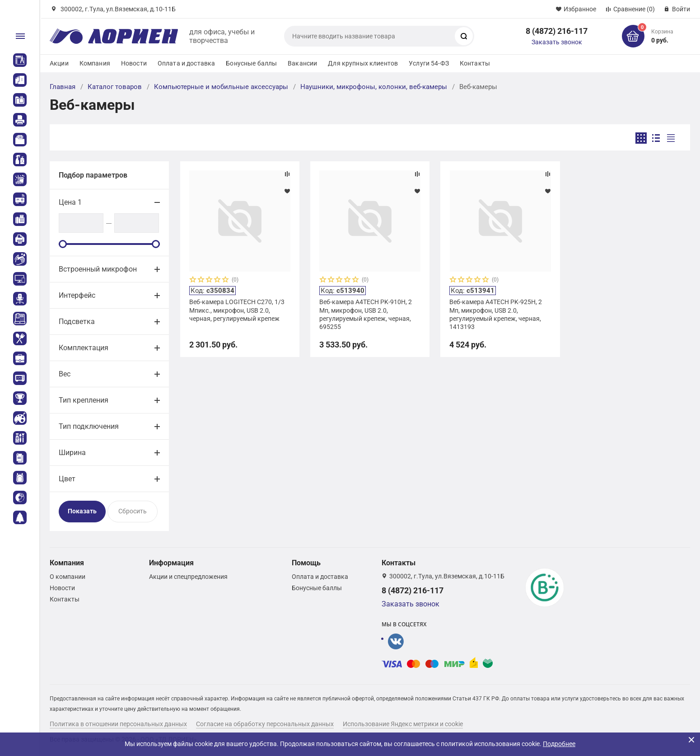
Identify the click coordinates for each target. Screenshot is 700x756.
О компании (68, 577)
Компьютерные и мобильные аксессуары (221, 87)
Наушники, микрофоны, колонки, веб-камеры (374, 87)
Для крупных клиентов (363, 63)
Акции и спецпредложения (188, 577)
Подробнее (559, 744)
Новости (134, 63)
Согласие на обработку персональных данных (265, 724)
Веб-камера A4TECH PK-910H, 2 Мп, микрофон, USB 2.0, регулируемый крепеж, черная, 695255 (366, 314)
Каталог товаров (115, 87)
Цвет (67, 479)
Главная (63, 87)
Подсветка (77, 322)
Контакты (475, 63)
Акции (59, 63)
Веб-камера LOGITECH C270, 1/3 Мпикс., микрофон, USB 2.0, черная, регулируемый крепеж (237, 310)
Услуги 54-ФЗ (429, 63)
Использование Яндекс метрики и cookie (403, 724)
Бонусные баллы (251, 63)
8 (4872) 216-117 (557, 31)
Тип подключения (89, 426)
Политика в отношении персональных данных (118, 724)
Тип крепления (84, 400)
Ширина (72, 453)
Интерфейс (77, 295)
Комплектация (84, 348)
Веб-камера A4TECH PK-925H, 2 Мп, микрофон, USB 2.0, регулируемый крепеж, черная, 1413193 (496, 314)
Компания (95, 63)
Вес (65, 374)
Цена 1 (70, 202)
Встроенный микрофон (98, 269)
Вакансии (302, 63)
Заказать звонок (557, 42)
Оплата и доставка (186, 63)
